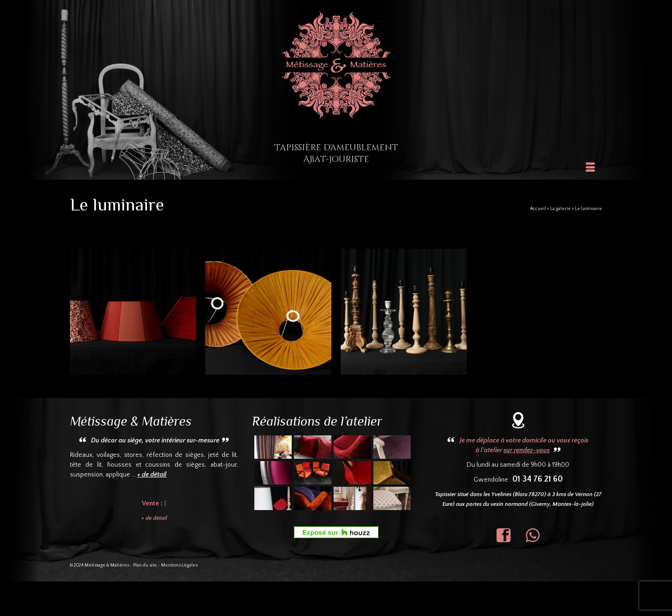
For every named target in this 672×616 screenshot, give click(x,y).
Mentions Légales (179, 565)
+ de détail (154, 518)
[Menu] (590, 168)
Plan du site (145, 565)
